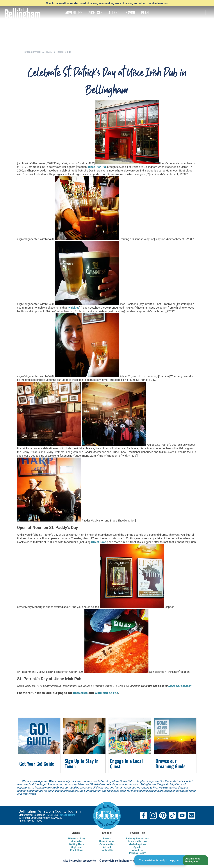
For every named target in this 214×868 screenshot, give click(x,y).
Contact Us (107, 850)
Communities (107, 844)
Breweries (80, 693)
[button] (195, 860)
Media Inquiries (137, 844)
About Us (137, 850)
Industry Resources (137, 839)
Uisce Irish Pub (97, 167)
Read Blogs (77, 850)
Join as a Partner (137, 841)
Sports (137, 847)
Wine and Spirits (106, 693)
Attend (107, 847)
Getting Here (77, 844)
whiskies (74, 308)
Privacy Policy (137, 853)
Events (107, 839)
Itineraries (77, 841)
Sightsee (77, 847)
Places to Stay (77, 839)
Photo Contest (107, 841)
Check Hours (68, 815)
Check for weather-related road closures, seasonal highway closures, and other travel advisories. (107, 3)
